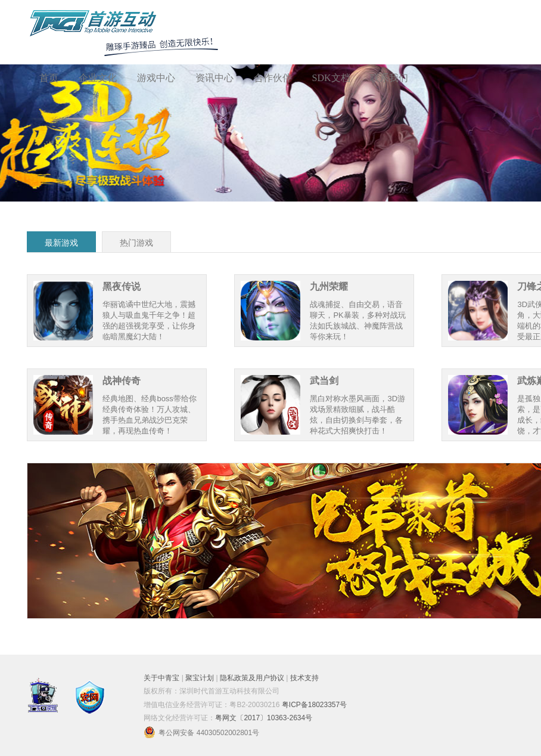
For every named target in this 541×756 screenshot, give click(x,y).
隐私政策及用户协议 (252, 678)
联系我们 (389, 78)
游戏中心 (156, 78)
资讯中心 (214, 78)
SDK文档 (331, 78)
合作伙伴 (273, 78)
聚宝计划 (200, 678)
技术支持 (304, 678)
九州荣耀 (329, 286)
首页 (49, 78)
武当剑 (324, 381)
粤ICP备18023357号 (314, 705)
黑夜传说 (122, 286)
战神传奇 (122, 381)
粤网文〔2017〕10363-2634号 (264, 718)
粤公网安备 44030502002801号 (201, 733)
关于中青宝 (161, 678)
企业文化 (98, 78)
